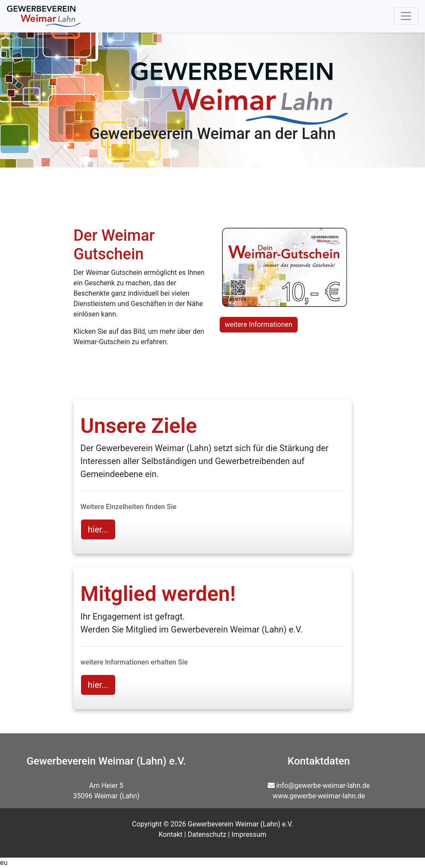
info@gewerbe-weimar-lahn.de (323, 786)
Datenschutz (207, 834)
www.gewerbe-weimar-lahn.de (319, 796)
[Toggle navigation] (406, 16)
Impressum (249, 834)
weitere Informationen (259, 324)
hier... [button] (98, 529)
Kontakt (170, 834)
